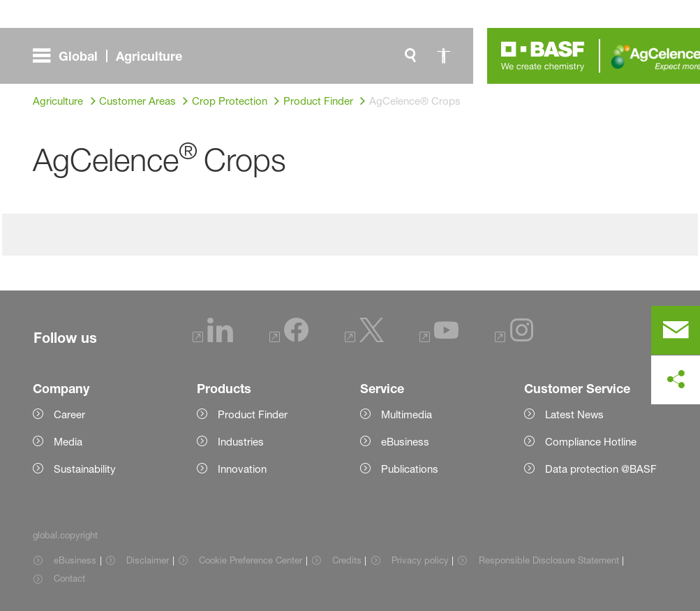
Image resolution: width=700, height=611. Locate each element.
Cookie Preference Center (251, 560)
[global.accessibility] (444, 56)
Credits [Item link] (347, 560)
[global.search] (410, 56)
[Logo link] (543, 56)
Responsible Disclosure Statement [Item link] (549, 560)
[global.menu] (113, 56)
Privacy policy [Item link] (420, 560)
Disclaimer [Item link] (148, 560)
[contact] (676, 330)
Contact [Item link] (69, 578)
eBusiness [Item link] (75, 560)
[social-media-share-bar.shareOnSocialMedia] (676, 380)
